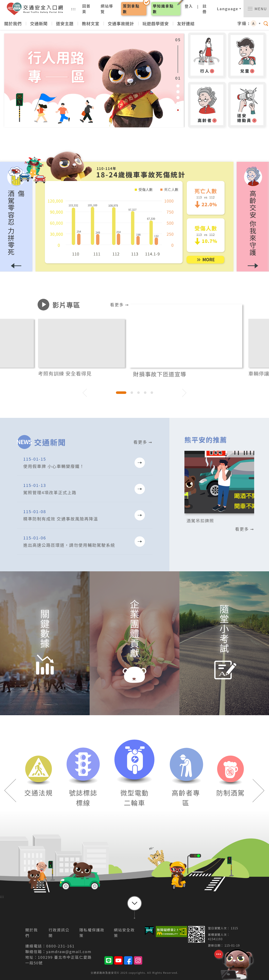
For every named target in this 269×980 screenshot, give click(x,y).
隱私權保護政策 (92, 933)
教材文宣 (91, 23)
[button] (253, 217)
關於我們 (13, 23)
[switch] (256, 9)
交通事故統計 (121, 23)
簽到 (131, 9)
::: (74, 9)
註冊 (205, 9)
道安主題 (65, 23)
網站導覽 (107, 9)
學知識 (163, 9)
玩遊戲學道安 (156, 23)
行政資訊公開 (59, 933)
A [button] (254, 23)
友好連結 (186, 23)
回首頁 (86, 9)
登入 (189, 6)
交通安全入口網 (37, 9)
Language (228, 9)
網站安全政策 (124, 933)
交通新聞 (39, 23)
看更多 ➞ (120, 305)
